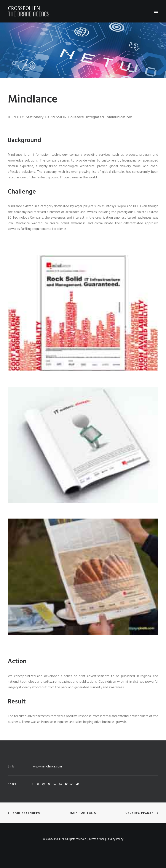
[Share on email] (77, 784)
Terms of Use (97, 839)
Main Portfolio (83, 813)
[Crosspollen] (29, 11)
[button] (156, 11)
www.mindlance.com (47, 767)
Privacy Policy (115, 839)
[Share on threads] (43, 784)
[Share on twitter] (38, 784)
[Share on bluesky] (66, 784)
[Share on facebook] (32, 784)
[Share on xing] (72, 784)
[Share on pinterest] (49, 784)
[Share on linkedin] (55, 784)
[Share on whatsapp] (60, 784)
